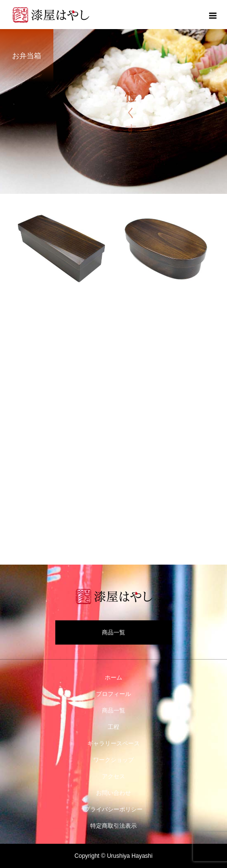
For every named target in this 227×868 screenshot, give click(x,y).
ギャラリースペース (113, 743)
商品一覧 (113, 632)
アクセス (113, 776)
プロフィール (113, 694)
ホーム (113, 678)
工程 (113, 727)
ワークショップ (113, 760)
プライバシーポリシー (113, 809)
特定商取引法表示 (113, 826)
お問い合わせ (113, 793)
